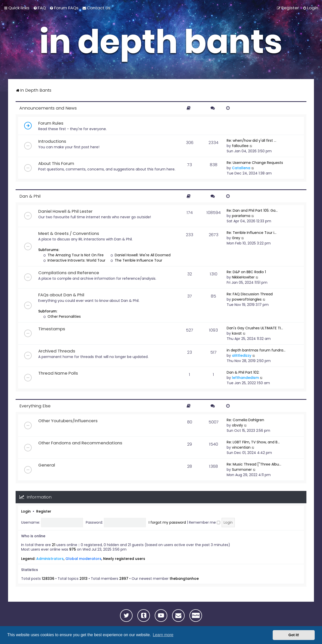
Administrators (50, 559)
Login (26, 511)
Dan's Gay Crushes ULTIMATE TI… (255, 328)
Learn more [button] (163, 635)
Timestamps (52, 329)
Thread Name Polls (58, 373)
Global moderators (83, 559)
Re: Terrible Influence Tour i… (252, 233)
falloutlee (240, 146)
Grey (236, 238)
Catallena (241, 168)
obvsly (237, 425)
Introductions (52, 141)
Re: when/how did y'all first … (251, 140)
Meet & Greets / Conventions (69, 233)
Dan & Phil (30, 196)
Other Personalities (62, 316)
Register (44, 511)
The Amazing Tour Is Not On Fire (73, 255)
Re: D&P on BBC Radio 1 (246, 272)
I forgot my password (167, 522)
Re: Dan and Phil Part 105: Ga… (252, 210)
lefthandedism (245, 378)
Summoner (242, 470)
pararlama (241, 216)
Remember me (205, 522)
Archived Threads (57, 351)
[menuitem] (39, 8)
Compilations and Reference (69, 273)
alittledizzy (242, 355)
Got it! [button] (294, 635)
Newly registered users (124, 559)
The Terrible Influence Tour (136, 260)
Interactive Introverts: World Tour (74, 260)
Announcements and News (48, 108)
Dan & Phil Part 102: (243, 372)
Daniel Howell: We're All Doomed (140, 255)
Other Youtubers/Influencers (68, 421)
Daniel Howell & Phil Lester (65, 211)
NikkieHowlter (243, 277)
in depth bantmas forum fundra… (256, 350)
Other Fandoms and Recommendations (80, 443)
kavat (237, 333)
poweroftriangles (247, 299)
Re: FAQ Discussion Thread (250, 294)
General (47, 465)
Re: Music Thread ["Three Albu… (254, 464)
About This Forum (56, 163)
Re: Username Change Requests (255, 163)
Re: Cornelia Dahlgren (245, 420)
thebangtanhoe (184, 579)
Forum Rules (51, 123)
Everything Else (35, 406)
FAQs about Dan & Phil (61, 295)
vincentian (241, 447)
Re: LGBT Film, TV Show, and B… (253, 442)
